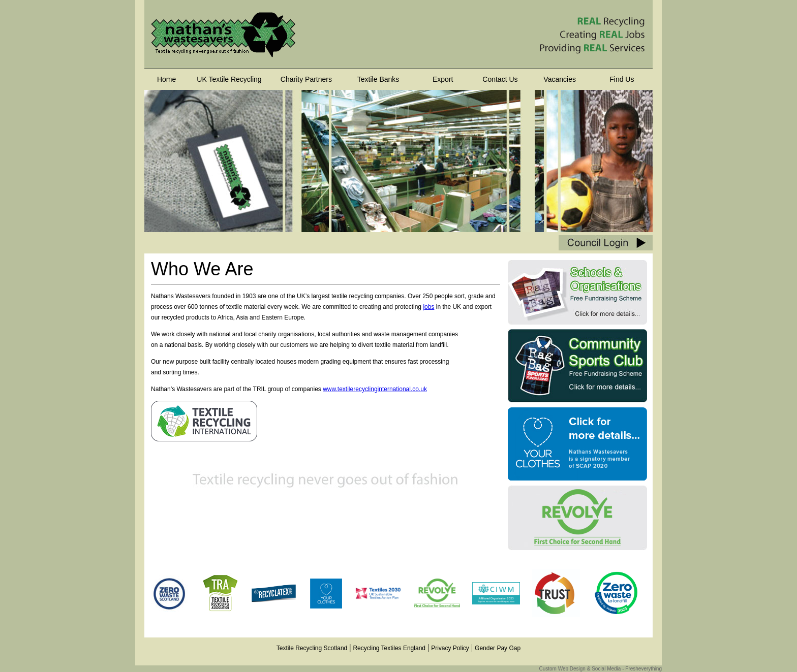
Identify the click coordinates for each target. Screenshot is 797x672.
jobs (428, 307)
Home (166, 79)
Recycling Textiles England (389, 648)
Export (443, 79)
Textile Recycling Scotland (312, 648)
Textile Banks (378, 79)
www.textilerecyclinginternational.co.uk (375, 389)
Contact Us (500, 79)
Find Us (622, 79)
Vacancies (560, 79)
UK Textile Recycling (229, 79)
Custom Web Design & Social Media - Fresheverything (600, 669)
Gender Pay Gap (498, 648)
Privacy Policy (450, 648)
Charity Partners (306, 79)
